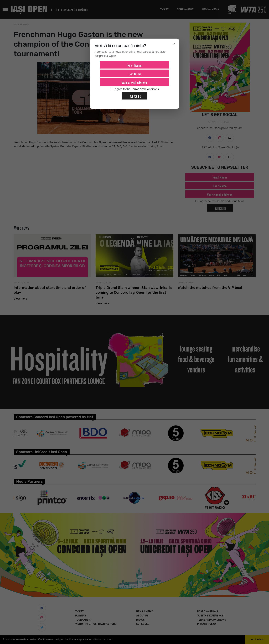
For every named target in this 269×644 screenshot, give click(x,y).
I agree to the (134, 89)
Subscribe (134, 95)
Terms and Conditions (145, 89)
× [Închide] (174, 43)
